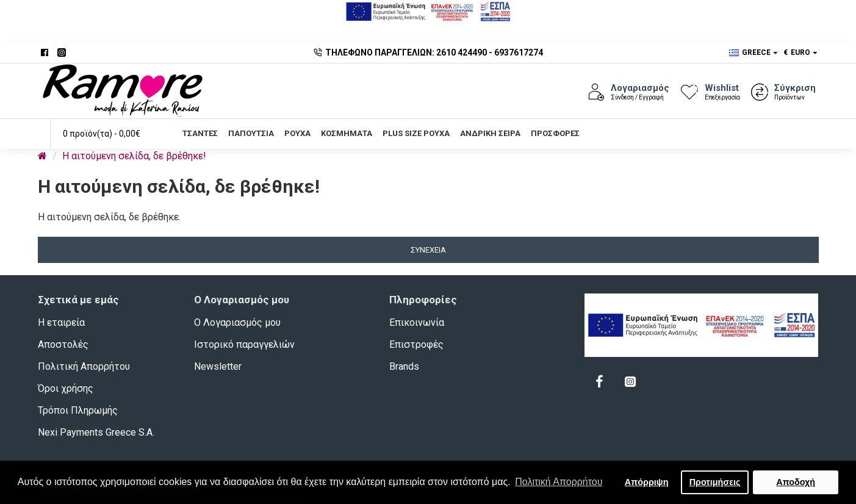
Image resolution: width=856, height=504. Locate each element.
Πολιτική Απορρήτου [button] (559, 482)
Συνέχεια (428, 250)
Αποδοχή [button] (796, 482)
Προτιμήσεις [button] (715, 482)
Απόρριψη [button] (647, 482)
